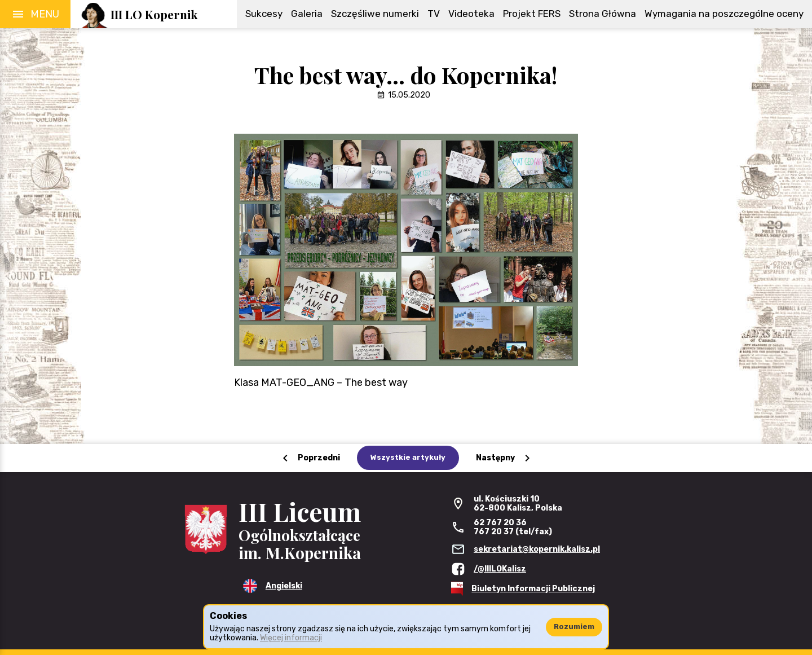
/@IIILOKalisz (500, 569)
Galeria (307, 14)
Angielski (284, 586)
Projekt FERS (532, 14)
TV (434, 14)
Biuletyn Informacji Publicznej (533, 589)
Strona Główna (603, 14)
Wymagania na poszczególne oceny (724, 14)
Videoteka (471, 14)
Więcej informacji (291, 638)
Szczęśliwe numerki (375, 14)
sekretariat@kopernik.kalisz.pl (537, 549)
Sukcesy (264, 14)
